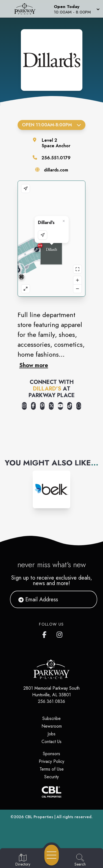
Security (51, 777)
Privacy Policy (51, 761)
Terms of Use (52, 769)
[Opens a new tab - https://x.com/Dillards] (51, 406)
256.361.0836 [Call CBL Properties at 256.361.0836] (51, 701)
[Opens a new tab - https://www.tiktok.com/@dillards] (70, 406)
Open (51, 125)
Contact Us (51, 742)
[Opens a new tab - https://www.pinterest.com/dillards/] (42, 406)
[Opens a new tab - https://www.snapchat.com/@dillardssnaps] (79, 406)
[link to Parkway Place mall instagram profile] (60, 634)
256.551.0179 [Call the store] (56, 158)
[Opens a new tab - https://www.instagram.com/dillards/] (24, 406)
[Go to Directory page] (23, 860)
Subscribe (51, 718)
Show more (34, 365)
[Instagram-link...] (51, 489)
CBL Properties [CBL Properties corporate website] (39, 817)
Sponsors (51, 754)
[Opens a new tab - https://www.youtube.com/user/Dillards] (60, 406)
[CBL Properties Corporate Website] (51, 792)
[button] (76, 9)
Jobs (51, 734)
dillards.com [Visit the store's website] (56, 170)
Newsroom (52, 726)
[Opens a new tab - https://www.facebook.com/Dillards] (33, 406)
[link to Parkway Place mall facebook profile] (46, 634)
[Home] (27, 9)
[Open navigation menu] (52, 855)
